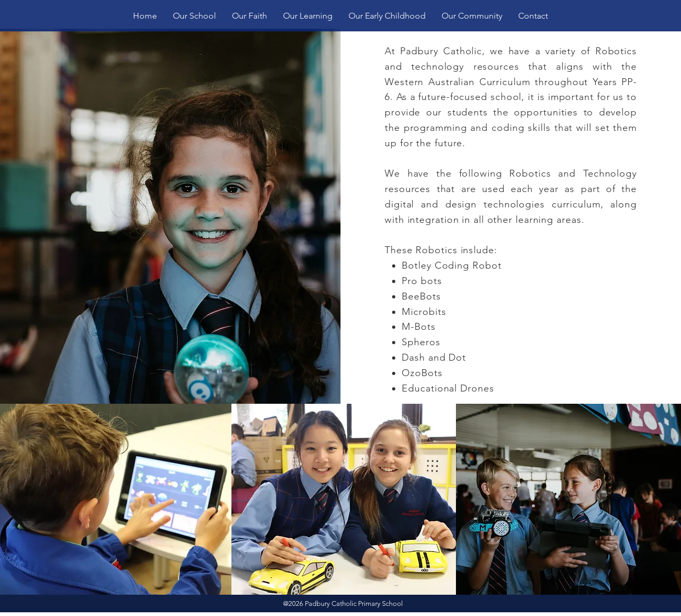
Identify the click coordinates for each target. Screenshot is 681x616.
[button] (194, 16)
